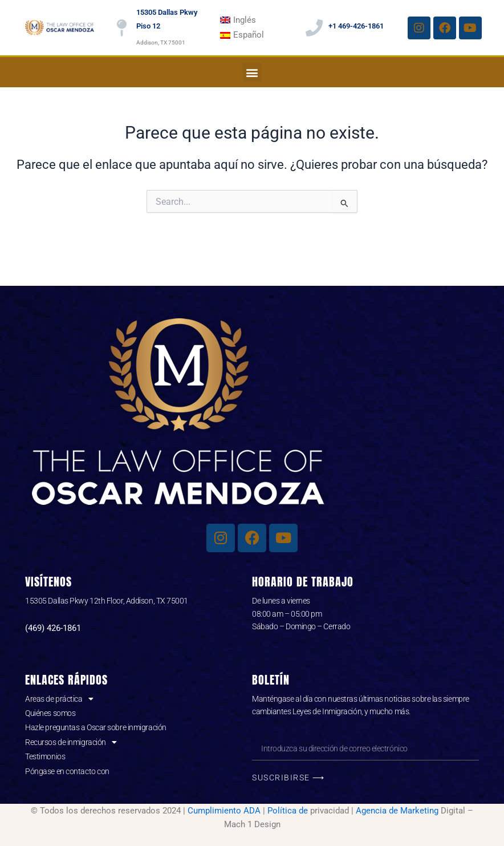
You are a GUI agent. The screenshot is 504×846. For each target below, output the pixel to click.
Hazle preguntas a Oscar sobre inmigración (96, 727)
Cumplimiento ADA (224, 811)
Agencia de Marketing (397, 811)
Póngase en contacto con (67, 771)
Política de (288, 811)
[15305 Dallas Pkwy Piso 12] (122, 28)
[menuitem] (238, 20)
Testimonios (45, 756)
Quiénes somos (50, 713)
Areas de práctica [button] (59, 699)
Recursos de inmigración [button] (71, 742)
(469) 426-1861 (53, 628)
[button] (252, 72)
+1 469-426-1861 (356, 26)
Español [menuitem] (249, 35)
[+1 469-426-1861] (314, 28)
